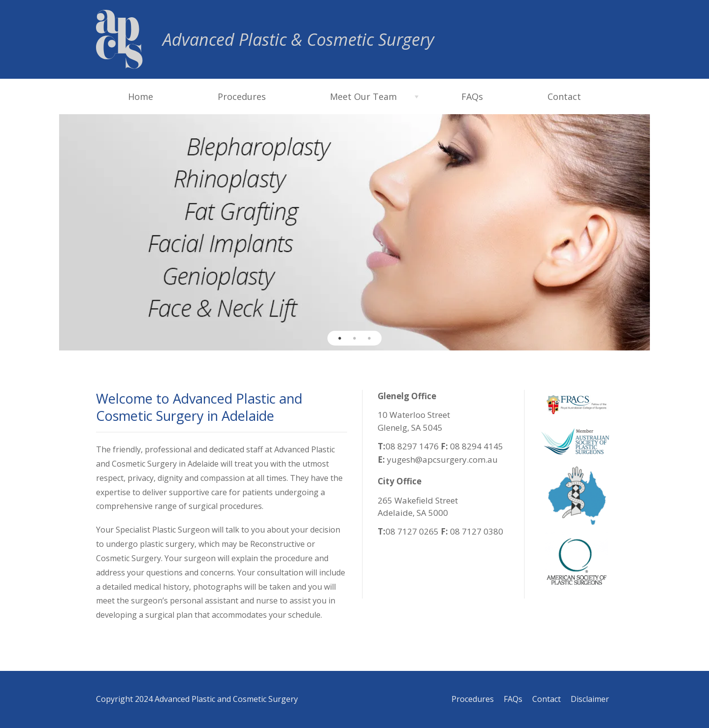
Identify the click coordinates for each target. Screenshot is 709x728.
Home (141, 96)
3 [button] (369, 338)
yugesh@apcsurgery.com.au (441, 459)
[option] (354, 232)
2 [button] (354, 338)
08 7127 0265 (412, 531)
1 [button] (340, 338)
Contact (564, 96)
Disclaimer (590, 699)
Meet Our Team (363, 96)
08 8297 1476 (412, 446)
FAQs (472, 96)
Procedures (242, 96)
